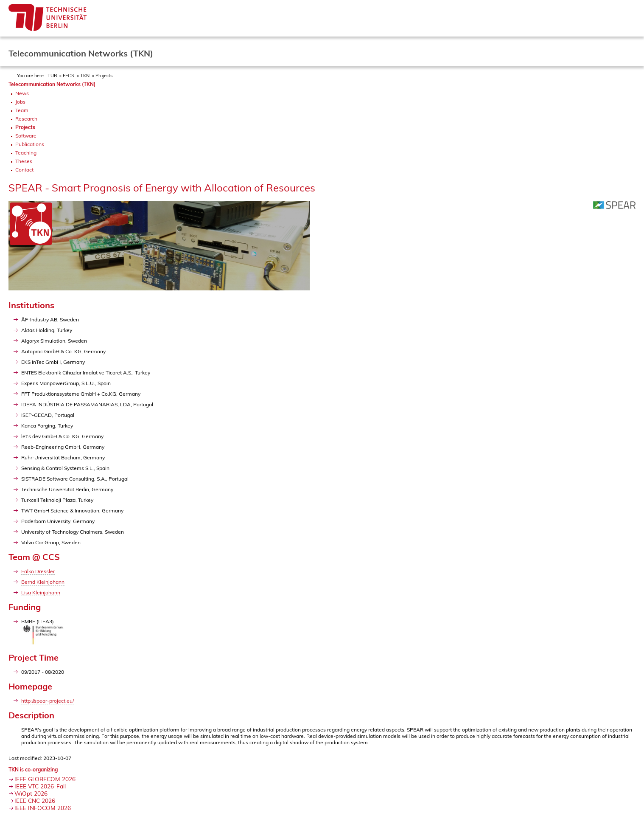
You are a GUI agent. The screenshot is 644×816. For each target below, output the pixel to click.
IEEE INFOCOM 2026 (43, 808)
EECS (69, 76)
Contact (24, 170)
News (22, 93)
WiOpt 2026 (31, 793)
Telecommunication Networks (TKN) (52, 84)
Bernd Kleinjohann (43, 582)
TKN (85, 76)
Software (26, 136)
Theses (24, 161)
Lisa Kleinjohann (41, 592)
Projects (104, 76)
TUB (52, 76)
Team (22, 110)
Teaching (26, 153)
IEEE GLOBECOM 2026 (45, 779)
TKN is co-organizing (33, 770)
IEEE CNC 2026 (35, 801)
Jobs (20, 102)
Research (26, 119)
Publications (30, 144)
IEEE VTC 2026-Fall (40, 786)
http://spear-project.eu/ (48, 701)
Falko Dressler (38, 571)
